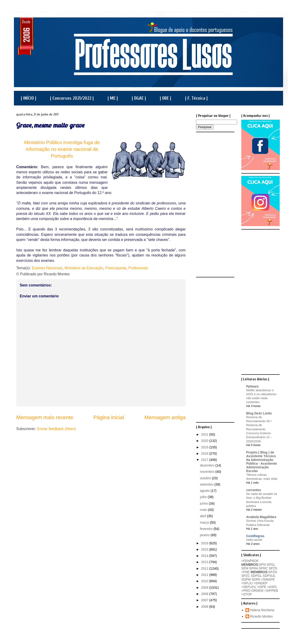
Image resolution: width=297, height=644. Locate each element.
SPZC (246, 576)
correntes (254, 490)
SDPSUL (269, 576)
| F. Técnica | (196, 98)
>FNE (245, 572)
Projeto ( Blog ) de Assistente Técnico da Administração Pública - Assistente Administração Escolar (262, 462)
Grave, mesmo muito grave (50, 125)
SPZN (273, 572)
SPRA (253, 568)
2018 (205, 453)
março (205, 522)
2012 (205, 568)
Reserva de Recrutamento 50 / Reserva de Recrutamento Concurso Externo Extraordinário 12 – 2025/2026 (259, 429)
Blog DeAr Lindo (259, 413)
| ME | (113, 98)
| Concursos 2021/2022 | (72, 98)
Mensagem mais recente (45, 417)
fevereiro (207, 529)
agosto (205, 491)
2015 (205, 549)
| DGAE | (139, 98)
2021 (205, 434)
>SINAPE (268, 579)
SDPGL (256, 576)
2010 (205, 581)
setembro (207, 484)
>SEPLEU (249, 587)
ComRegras (255, 536)
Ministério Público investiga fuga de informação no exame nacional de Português (62, 149)
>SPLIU (247, 583)
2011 (205, 575)
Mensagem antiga (165, 417)
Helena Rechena (262, 610)
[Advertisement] (215, 204)
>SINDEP (261, 583)
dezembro (208, 465)
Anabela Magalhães (261, 517)
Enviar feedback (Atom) (56, 429)
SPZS (273, 568)
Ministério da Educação (84, 268)
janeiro (205, 535)
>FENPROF (250, 561)
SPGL (271, 565)
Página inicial (109, 417)
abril (203, 516)
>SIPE (261, 587)
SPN (262, 565)
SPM (245, 568)
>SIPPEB (271, 591)
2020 (205, 441)
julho (204, 497)
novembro (208, 472)
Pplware (252, 386)
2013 (205, 562)
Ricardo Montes (261, 616)
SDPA (256, 579)
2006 (205, 607)
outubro (206, 478)
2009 (205, 588)
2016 (205, 543)
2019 (205, 447)
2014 (205, 556)
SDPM (246, 579)
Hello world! (254, 540)
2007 (205, 600)
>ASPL (272, 587)
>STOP (247, 594)
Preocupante (116, 268)
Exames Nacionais (47, 268)
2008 (205, 594)
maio (204, 510)
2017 (205, 460)
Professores (138, 268)
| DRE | (166, 98)
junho (204, 503)
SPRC (263, 568)
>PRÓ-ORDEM (252, 591)
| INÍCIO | (29, 98)
